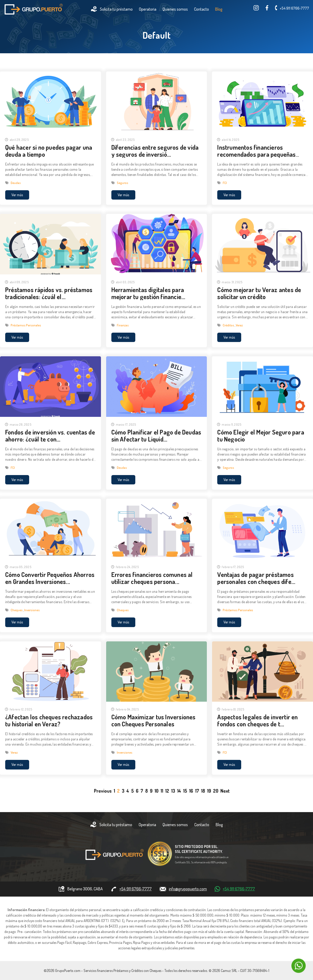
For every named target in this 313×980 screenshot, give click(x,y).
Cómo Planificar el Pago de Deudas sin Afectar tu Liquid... (156, 436)
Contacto (202, 9)
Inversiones (32, 610)
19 (209, 791)
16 (191, 791)
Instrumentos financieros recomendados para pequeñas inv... (256, 154)
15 (185, 791)
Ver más (17, 195)
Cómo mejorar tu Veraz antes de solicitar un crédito (259, 293)
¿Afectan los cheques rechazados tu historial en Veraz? (49, 720)
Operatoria (148, 9)
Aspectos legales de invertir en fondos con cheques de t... (257, 720)
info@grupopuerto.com (188, 889)
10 (156, 791)
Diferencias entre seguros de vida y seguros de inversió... (155, 151)
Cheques (17, 610)
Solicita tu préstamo (112, 9)
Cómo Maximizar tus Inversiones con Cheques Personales (154, 720)
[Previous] (103, 791)
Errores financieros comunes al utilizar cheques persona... (152, 578)
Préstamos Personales (26, 325)
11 (162, 791)
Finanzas (123, 325)
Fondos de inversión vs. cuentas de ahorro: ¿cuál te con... (50, 436)
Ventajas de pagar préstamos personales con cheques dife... (256, 578)
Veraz (239, 325)
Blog (219, 9)
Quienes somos (175, 9)
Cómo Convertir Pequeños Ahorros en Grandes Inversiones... (50, 578)
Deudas (16, 183)
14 (179, 791)
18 (203, 791)
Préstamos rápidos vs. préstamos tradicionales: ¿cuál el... (49, 293)
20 (216, 791)
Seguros (123, 183)
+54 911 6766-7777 (294, 8)
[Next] (225, 791)
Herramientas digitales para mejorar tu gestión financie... (148, 293)
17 (197, 791)
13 (173, 791)
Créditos (229, 325)
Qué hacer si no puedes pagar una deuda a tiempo (49, 151)
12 (167, 791)
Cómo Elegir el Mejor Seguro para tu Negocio (261, 436)
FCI (225, 183)
